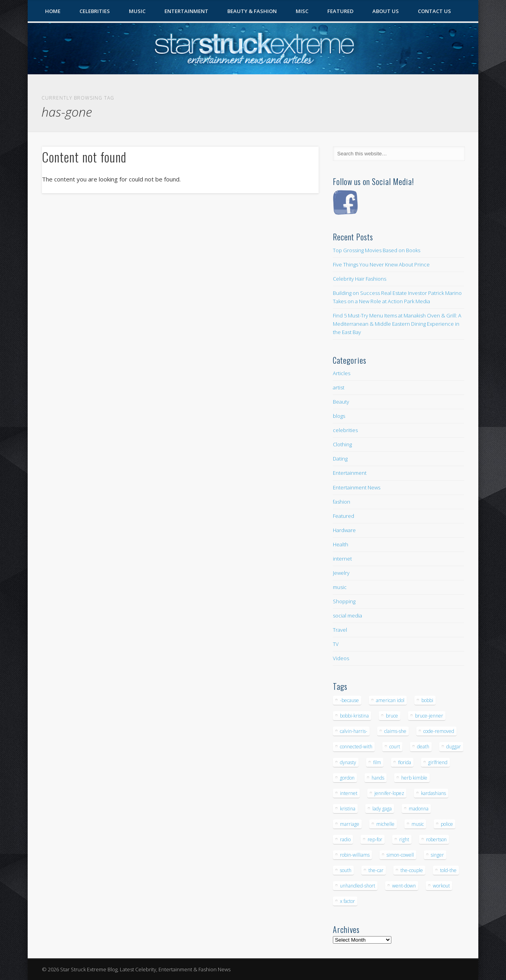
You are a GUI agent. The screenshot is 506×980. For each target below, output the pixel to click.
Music (137, 11)
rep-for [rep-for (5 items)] (375, 839)
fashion (342, 502)
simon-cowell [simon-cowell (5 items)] (400, 855)
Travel (340, 630)
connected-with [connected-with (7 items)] (356, 747)
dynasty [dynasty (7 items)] (348, 762)
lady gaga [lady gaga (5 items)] (382, 809)
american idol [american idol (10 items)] (390, 700)
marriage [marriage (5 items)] (350, 824)
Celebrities (95, 11)
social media (347, 616)
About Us (386, 11)
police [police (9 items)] (447, 824)
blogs (339, 416)
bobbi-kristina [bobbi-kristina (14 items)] (354, 716)
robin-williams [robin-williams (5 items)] (355, 855)
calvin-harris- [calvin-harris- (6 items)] (354, 731)
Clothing (342, 444)
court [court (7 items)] (395, 747)
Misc (302, 11)
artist (339, 387)
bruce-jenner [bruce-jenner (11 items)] (429, 716)
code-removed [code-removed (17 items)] (439, 731)
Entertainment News (357, 487)
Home (53, 11)
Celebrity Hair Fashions (360, 279)
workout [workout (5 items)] (441, 886)
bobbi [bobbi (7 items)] (427, 700)
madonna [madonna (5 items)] (419, 809)
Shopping (344, 601)
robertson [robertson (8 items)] (436, 839)
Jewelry (341, 573)
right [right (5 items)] (404, 839)
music (340, 587)
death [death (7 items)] (423, 747)
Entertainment (186, 11)
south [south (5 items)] (346, 870)
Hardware (344, 530)
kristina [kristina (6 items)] (348, 809)
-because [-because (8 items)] (349, 700)
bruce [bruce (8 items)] (392, 716)
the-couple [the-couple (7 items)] (412, 870)
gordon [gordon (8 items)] (347, 778)
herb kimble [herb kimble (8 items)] (414, 778)
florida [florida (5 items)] (405, 762)
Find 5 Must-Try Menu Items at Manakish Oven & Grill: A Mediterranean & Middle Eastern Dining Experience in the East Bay (397, 324)
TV (336, 644)
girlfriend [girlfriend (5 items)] (438, 762)
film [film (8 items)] (377, 762)
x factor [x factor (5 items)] (347, 901)
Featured (340, 11)
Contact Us (434, 11)
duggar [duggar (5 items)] (454, 747)
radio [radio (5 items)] (345, 839)
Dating (340, 459)
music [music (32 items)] (418, 824)
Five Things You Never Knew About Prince (381, 264)
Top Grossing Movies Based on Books (377, 250)
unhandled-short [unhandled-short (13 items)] (358, 886)
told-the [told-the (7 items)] (448, 870)
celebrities (345, 430)
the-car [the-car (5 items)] (376, 870)
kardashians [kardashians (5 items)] (433, 793)
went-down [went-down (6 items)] (404, 886)
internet (342, 559)
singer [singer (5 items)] (437, 855)
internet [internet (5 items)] (349, 793)
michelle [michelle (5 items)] (385, 824)
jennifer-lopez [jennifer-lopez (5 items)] (389, 793)
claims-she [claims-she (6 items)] (395, 731)
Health (341, 544)
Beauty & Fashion (252, 11)
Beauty (341, 402)
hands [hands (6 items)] (378, 778)
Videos (341, 658)
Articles (342, 373)
